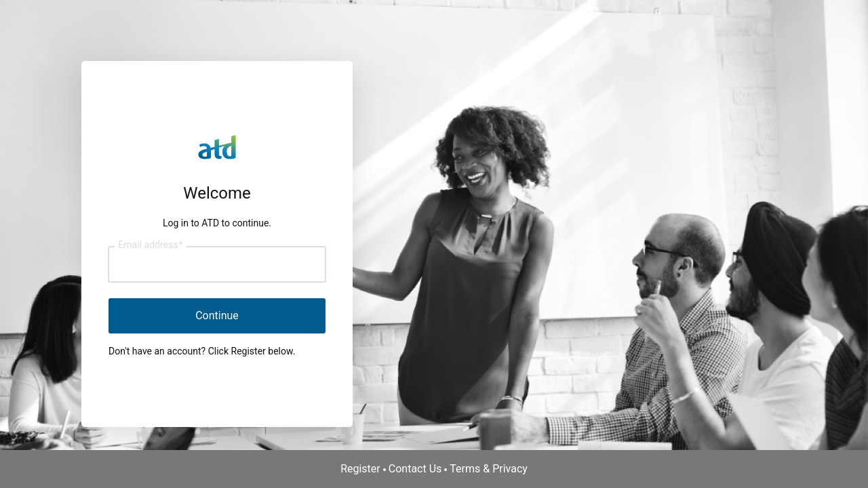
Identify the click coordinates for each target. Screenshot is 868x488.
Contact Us (415, 469)
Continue (217, 316)
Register (360, 469)
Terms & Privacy (489, 469)
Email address (150, 245)
